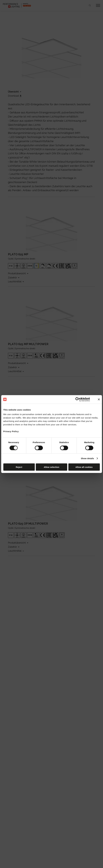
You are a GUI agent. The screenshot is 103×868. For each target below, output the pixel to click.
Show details (87, 458)
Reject (19, 467)
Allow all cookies (84, 467)
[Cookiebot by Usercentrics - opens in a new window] (78, 399)
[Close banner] (99, 399)
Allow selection (52, 467)
